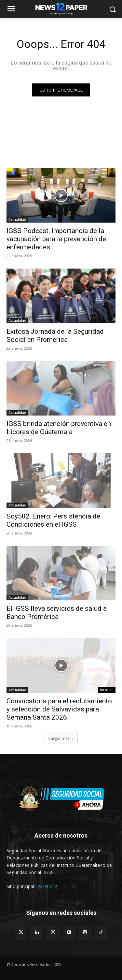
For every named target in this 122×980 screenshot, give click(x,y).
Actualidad (17, 220)
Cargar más (61, 738)
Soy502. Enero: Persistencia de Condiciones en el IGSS (53, 520)
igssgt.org (47, 886)
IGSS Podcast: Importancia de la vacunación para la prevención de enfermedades (56, 239)
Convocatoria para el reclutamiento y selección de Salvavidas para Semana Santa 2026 (59, 709)
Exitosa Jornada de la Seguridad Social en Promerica (55, 336)
